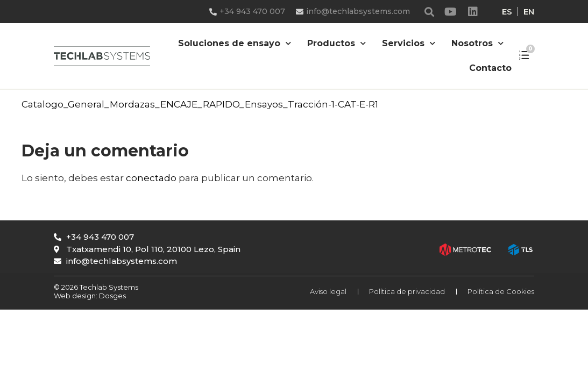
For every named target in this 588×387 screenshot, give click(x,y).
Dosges (112, 296)
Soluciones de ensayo (235, 43)
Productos (336, 43)
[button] (430, 12)
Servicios (409, 43)
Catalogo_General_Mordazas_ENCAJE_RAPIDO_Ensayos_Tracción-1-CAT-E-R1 (200, 104)
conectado (151, 178)
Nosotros (477, 43)
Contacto (490, 68)
